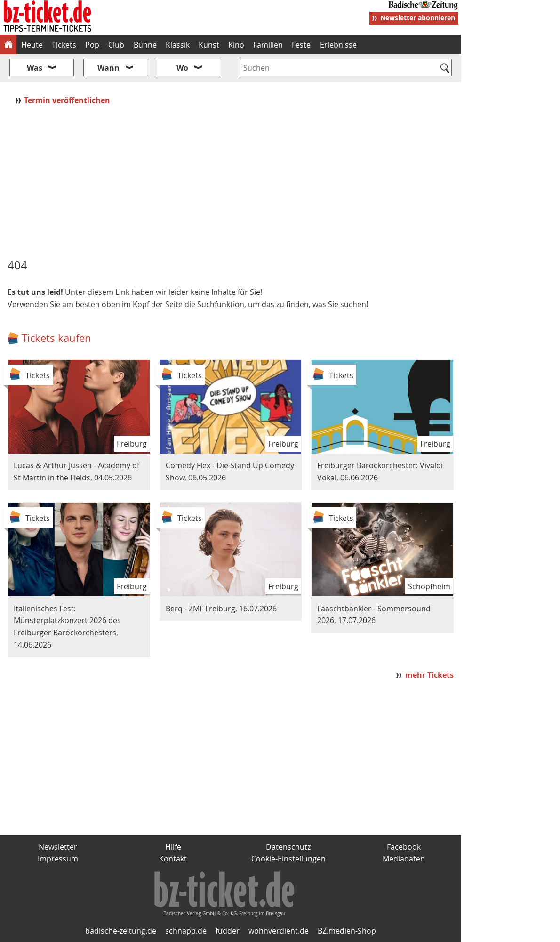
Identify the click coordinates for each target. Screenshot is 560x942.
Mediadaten (404, 859)
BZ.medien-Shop (347, 931)
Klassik (178, 45)
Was (35, 68)
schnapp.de (186, 931)
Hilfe (173, 847)
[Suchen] (445, 69)
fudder (228, 931)
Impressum (58, 859)
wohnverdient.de (279, 931)
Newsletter (58, 847)
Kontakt (173, 859)
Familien (268, 45)
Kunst (209, 45)
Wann (108, 68)
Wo (182, 68)
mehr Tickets (429, 675)
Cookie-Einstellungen (288, 859)
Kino (236, 45)
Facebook (404, 847)
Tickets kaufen (56, 338)
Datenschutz (288, 847)
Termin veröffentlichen (68, 100)
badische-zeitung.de (121, 931)
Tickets (64, 45)
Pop (92, 45)
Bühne (145, 45)
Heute (32, 45)
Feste (301, 45)
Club (116, 45)
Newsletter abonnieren (418, 18)
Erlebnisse (338, 45)
